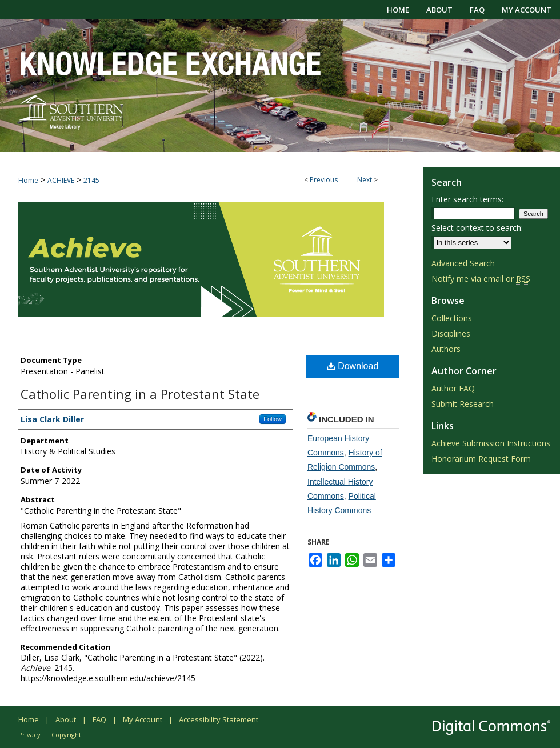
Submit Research (463, 404)
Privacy (29, 735)
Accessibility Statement (219, 719)
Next (365, 180)
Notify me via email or (481, 279)
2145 (91, 180)
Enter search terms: (467, 199)
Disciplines (451, 333)
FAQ (99, 719)
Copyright (66, 735)
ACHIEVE (61, 180)
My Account (143, 719)
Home (28, 180)
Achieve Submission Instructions (491, 443)
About (66, 719)
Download (353, 366)
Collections (452, 318)
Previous (324, 180)
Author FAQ (453, 388)
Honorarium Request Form (481, 459)
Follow (273, 419)
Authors (446, 349)
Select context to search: (477, 228)
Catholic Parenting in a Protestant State (140, 394)
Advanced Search (463, 263)
